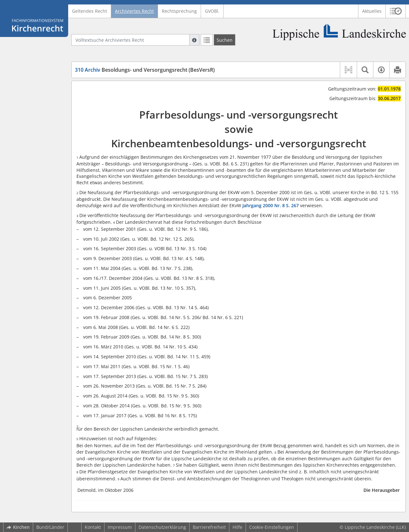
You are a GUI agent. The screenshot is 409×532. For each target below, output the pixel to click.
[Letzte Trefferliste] (207, 40)
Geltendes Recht (90, 11)
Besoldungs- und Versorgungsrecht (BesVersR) (145, 70)
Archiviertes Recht (134, 11)
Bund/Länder (50, 527)
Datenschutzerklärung (162, 527)
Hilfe (237, 527)
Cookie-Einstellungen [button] (272, 527)
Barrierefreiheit (209, 527)
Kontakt (93, 527)
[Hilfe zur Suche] (194, 40)
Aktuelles (372, 11)
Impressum (120, 527)
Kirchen (18, 527)
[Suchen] (225, 40)
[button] (396, 11)
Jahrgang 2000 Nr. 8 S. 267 (271, 205)
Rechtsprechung (179, 11)
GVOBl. (212, 11)
